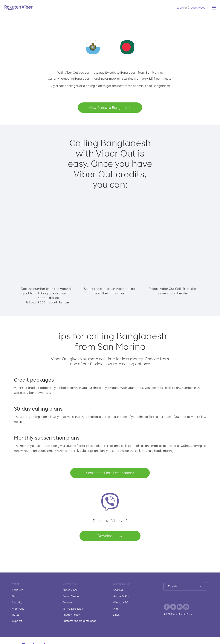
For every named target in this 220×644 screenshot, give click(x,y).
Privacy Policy (71, 615)
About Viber (70, 590)
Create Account (198, 7)
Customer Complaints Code (79, 621)
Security (17, 602)
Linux (116, 615)
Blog (15, 596)
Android (118, 590)
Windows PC (121, 602)
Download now (110, 536)
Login (180, 7)
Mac (116, 609)
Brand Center (71, 596)
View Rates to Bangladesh (110, 107)
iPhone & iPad (122, 596)
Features (18, 590)
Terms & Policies (73, 609)
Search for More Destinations (110, 473)
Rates (16, 615)
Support (17, 621)
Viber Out (18, 609)
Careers (67, 602)
